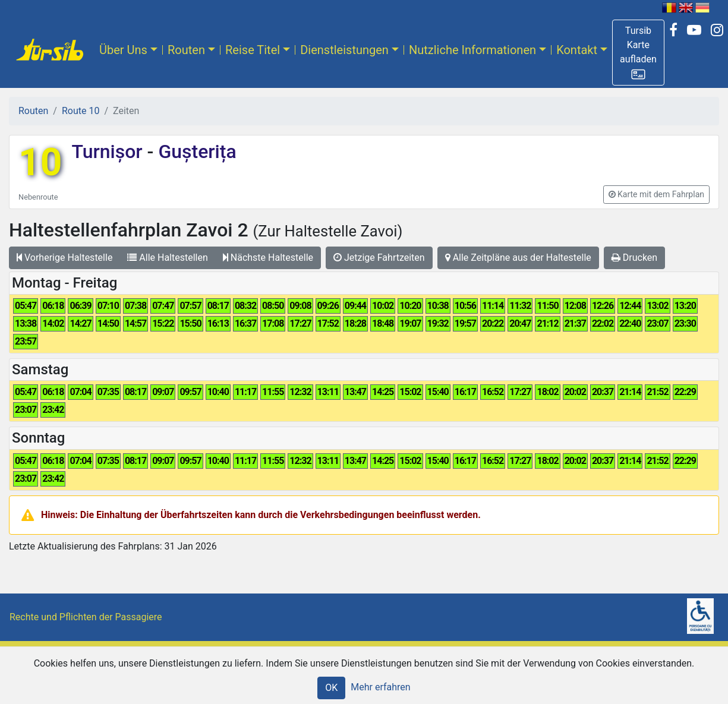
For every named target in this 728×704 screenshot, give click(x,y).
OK (331, 688)
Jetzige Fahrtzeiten (379, 258)
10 (40, 162)
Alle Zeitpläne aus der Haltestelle (518, 258)
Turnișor (109, 151)
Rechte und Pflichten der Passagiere (86, 617)
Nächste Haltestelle (268, 258)
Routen (186, 50)
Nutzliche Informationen (472, 50)
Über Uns (123, 50)
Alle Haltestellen (167, 258)
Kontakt (577, 50)
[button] (638, 53)
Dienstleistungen (344, 50)
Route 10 (81, 111)
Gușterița (195, 151)
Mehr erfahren (380, 687)
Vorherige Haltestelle (64, 258)
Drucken (634, 258)
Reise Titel (253, 50)
